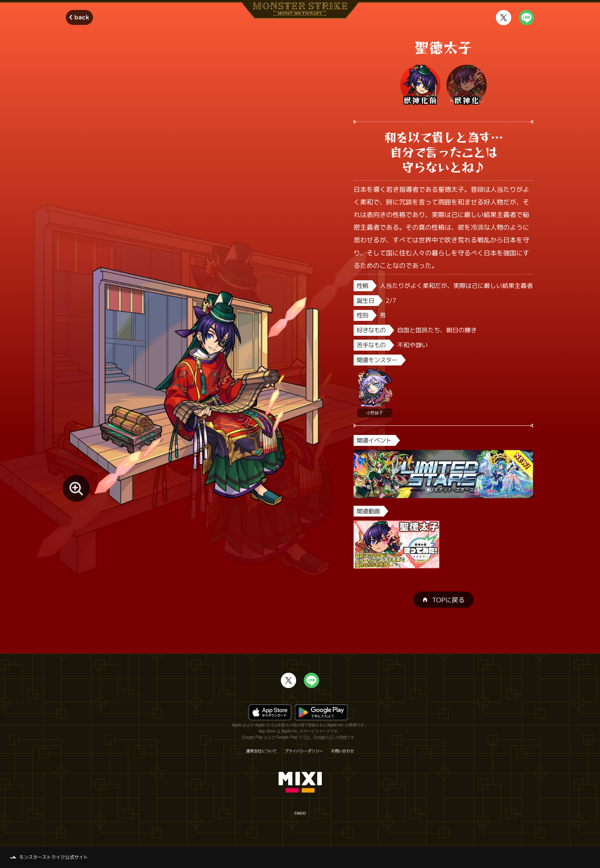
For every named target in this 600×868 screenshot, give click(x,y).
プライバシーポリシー (304, 751)
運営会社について (261, 751)
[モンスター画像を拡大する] (76, 488)
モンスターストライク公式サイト (54, 857)
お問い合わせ (342, 751)
